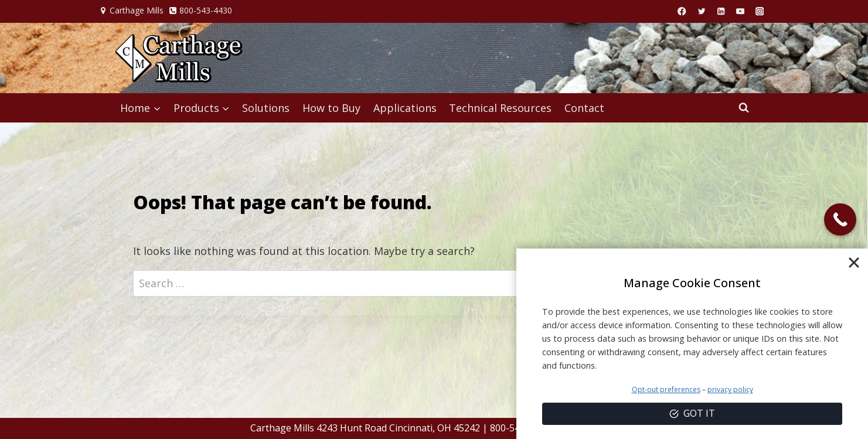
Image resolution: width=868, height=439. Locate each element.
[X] (701, 11)
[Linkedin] (721, 11)
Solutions (266, 108)
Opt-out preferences (666, 389)
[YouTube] (741, 11)
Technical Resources (500, 108)
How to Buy (331, 108)
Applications (405, 108)
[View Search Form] (744, 108)
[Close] (854, 263)
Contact (584, 108)
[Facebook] (682, 11)
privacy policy (730, 389)
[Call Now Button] (840, 219)
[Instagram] (760, 11)
